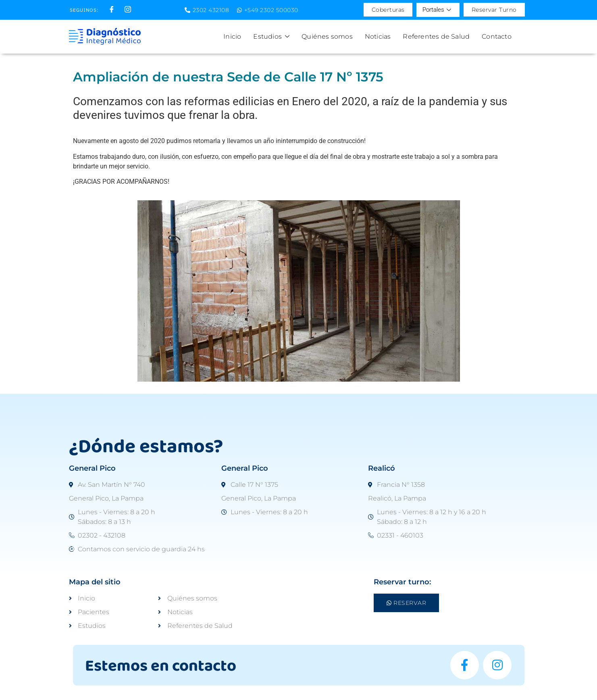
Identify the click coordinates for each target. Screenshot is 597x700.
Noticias (378, 36)
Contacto (497, 36)
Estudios (271, 36)
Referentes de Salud (436, 36)
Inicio (232, 36)
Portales (437, 10)
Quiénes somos (327, 36)
